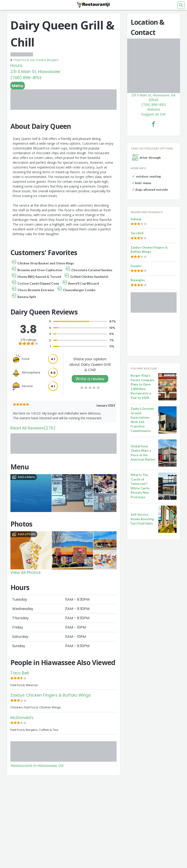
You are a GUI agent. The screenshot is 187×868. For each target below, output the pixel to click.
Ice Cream (38, 60)
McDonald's (22, 718)
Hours (16, 65)
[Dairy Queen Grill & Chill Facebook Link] (153, 124)
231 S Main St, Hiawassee (35, 72)
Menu (18, 86)
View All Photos (26, 572)
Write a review (90, 379)
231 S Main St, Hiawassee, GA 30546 (153, 98)
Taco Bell (20, 673)
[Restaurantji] (93, 5)
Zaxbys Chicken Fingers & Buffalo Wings (51, 695)
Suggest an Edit (153, 114)
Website (154, 110)
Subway (136, 219)
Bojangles (138, 280)
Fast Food (22, 60)
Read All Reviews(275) (33, 428)
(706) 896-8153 (26, 78)
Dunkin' (136, 266)
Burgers (53, 60)
